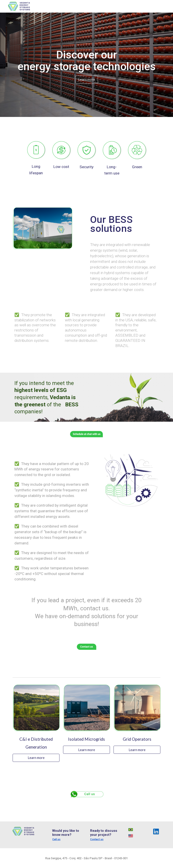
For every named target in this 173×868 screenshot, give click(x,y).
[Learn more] (87, 80)
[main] (86, 61)
